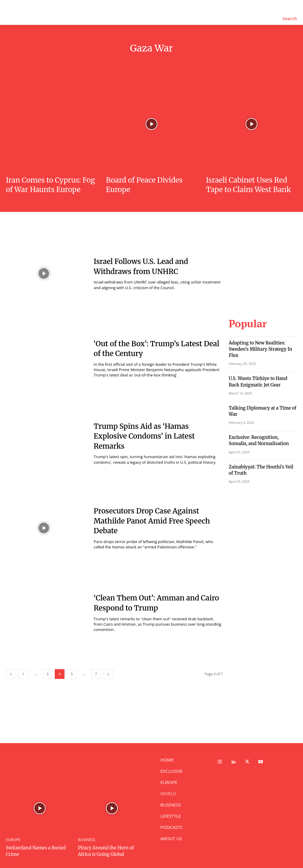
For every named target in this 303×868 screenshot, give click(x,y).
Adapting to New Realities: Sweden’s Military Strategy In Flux (262, 343)
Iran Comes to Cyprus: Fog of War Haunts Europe (50, 185)
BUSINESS (86, 840)
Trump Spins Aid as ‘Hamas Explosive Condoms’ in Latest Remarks (144, 436)
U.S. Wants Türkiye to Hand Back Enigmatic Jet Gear (259, 371)
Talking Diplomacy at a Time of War (262, 396)
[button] (290, 19)
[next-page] (108, 674)
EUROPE (13, 840)
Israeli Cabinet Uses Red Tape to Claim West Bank (248, 185)
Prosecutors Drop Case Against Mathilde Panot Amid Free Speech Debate (152, 521)
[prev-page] (11, 674)
